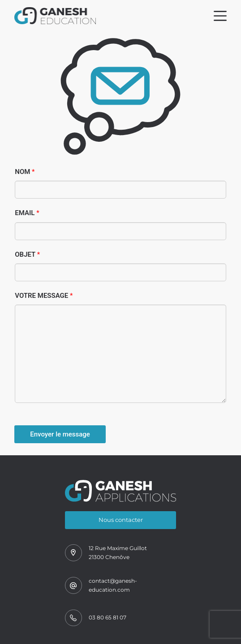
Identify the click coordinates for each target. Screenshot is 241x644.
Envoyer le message (60, 434)
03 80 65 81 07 (108, 617)
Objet (27, 254)
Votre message (44, 296)
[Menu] (220, 16)
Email (27, 213)
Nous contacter (121, 520)
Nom (25, 172)
